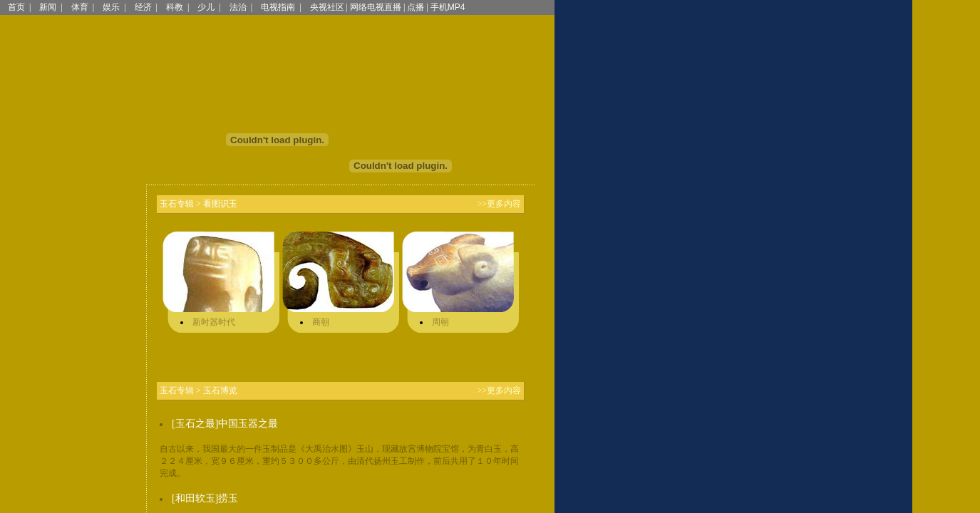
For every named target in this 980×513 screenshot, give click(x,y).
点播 (416, 7)
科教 (175, 7)
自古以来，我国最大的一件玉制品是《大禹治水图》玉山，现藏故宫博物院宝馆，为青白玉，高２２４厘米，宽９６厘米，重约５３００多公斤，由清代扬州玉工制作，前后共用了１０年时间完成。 (339, 461)
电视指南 (278, 7)
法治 (238, 7)
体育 (80, 7)
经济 (143, 7)
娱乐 (111, 7)
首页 (16, 7)
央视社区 (327, 7)
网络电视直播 (376, 7)
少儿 (206, 7)
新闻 (48, 7)
